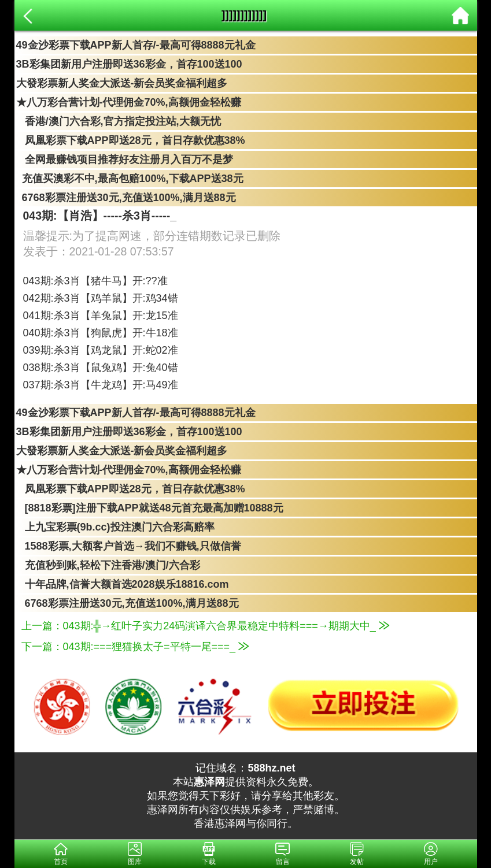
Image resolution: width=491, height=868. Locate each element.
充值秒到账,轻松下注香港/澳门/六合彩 (108, 565)
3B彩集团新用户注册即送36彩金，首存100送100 (129, 64)
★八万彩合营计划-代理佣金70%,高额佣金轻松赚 (129, 102)
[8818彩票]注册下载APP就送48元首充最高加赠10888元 (150, 508)
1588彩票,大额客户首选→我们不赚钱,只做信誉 (129, 546)
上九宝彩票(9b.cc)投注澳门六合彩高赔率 (115, 527)
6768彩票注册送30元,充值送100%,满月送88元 (126, 198)
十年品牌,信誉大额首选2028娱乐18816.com (123, 584)
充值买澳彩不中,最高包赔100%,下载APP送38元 (130, 179)
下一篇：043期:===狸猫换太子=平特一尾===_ (135, 647)
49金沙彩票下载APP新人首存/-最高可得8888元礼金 (136, 45)
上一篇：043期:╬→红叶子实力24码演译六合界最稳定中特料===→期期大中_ (205, 626)
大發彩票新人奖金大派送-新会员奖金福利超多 (122, 83)
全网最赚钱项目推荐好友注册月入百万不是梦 (125, 159)
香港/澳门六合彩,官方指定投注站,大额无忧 (119, 121)
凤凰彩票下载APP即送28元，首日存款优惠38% (131, 140)
